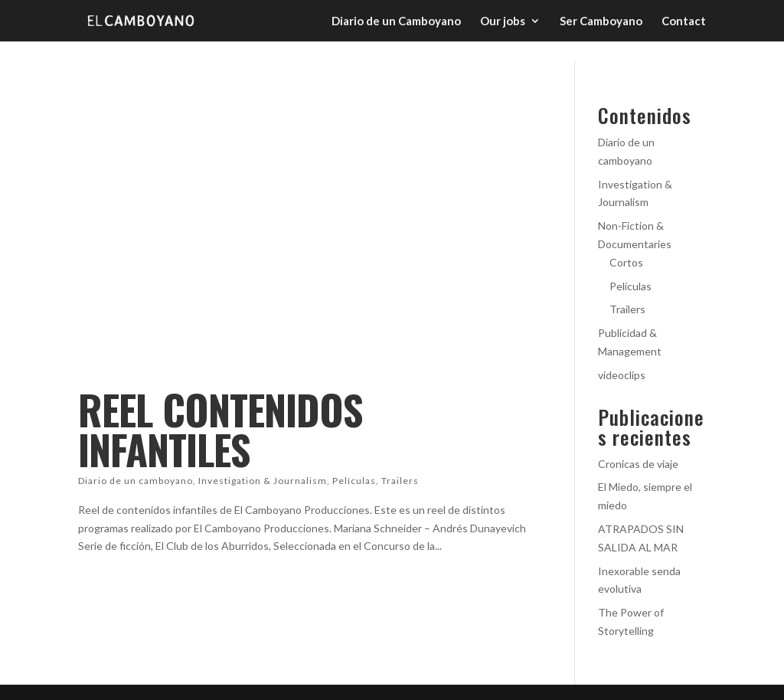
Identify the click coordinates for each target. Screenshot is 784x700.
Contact (684, 21)
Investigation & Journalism (263, 481)
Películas (354, 481)
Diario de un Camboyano (396, 21)
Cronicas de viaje (638, 464)
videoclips (622, 375)
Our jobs (503, 21)
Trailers (400, 481)
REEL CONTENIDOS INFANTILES (220, 429)
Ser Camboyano (601, 21)
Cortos (626, 262)
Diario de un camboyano (136, 481)
